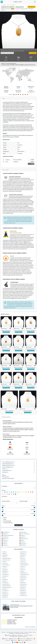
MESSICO (5, 540)
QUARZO (23, 583)
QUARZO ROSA (24, 584)
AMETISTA (23, 554)
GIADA (22, 571)
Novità (4, 475)
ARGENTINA (24, 532)
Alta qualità (6, 477)
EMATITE (5, 568)
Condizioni (3, 632)
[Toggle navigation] (35, 2)
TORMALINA (24, 592)
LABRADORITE (24, 573)
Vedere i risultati (19, 525)
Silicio (7, 162)
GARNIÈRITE (6, 571)
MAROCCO (6, 539)
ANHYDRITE (23, 555)
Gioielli (8, 5)
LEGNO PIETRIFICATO (25, 574)
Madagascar (18, 92)
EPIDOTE (23, 568)
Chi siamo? (22, 632)
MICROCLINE (24, 578)
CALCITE (23, 558)
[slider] (3, 508)
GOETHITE (5, 573)
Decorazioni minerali (8, 464)
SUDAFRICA (6, 545)
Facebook (15, 635)
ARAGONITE (23, 594)
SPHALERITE (23, 591)
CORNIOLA (23, 562)
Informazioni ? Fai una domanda (7, 53)
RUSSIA (23, 542)
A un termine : (5, 496)
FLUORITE (23, 570)
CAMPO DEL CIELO (7, 560)
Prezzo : (3, 506)
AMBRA (5, 554)
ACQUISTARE (32, 7)
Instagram (21, 635)
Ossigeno (8, 160)
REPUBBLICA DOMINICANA (8, 535)
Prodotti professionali (8, 479)
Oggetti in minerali (8, 467)
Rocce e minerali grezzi (8, 462)
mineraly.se (28, 640)
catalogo (4, 5)
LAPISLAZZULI (6, 574)
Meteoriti (5, 472)
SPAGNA (23, 535)
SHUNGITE (23, 589)
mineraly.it (30, 639)
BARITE (23, 557)
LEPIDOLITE (5, 576)
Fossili (5, 469)
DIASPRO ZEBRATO (25, 565)
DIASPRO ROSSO (24, 563)
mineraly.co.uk (13, 639)
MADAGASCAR (24, 539)
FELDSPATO (5, 570)
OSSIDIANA (23, 579)
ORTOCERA (5, 579)
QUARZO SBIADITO (7, 586)
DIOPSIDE (5, 566)
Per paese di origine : (24, 501)
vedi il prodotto (6, 332)
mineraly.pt (21, 640)
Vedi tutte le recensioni (30, 627)
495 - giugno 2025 (31, 92)
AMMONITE (5, 555)
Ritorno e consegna (28, 632)
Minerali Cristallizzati (9, 465)
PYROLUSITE (6, 583)
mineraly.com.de (22, 639)
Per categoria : (5, 486)
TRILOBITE (5, 597)
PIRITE (22, 581)
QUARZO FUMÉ (6, 584)
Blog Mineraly (8, 635)
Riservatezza (16, 632)
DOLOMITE (23, 566)
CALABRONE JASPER (7, 558)
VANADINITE (6, 594)
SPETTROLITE (6, 591)
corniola (4, 328)
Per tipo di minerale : (6, 501)
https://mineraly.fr (23, 636)
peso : (3, 510)
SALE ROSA (23, 587)
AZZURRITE (5, 595)
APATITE (5, 557)
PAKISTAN (5, 542)
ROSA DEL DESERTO (7, 587)
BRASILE (5, 534)
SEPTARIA (5, 589)
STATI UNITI (24, 543)
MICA (4, 578)
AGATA (5, 552)
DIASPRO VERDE (6, 565)
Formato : (4, 514)
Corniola (31, 88)
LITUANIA (23, 537)
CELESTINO (23, 560)
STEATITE (5, 592)
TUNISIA (5, 543)
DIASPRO (5, 563)
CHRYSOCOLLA (24, 595)
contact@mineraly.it (14, 636)
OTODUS (5, 581)
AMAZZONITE (24, 552)
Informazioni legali (9, 632)
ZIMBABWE (23, 545)
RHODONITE (23, 586)
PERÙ (23, 540)
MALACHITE (23, 576)
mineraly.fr (5, 639)
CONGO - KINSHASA (25, 534)
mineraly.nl (14, 640)
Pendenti (13, 5)
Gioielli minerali (7, 470)
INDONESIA (6, 537)
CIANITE (5, 562)
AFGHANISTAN (6, 532)
